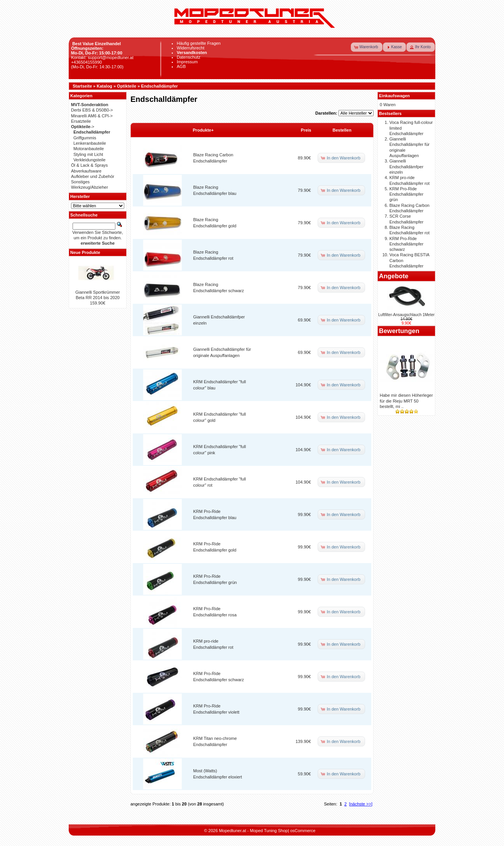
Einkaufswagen (394, 96)
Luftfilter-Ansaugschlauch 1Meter (406, 315)
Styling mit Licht (88, 154)
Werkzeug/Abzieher (90, 187)
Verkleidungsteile (89, 160)
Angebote (394, 276)
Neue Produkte (85, 252)
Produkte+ (203, 130)
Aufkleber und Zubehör (93, 176)
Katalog (105, 86)
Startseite (82, 86)
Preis (306, 130)
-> (83, 127)
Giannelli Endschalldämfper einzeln (406, 167)
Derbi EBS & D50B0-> (92, 110)
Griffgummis (85, 138)
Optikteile (127, 86)
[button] (367, 47)
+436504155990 (86, 62)
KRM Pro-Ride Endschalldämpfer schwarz (406, 244)
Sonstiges (80, 182)
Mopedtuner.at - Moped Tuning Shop (253, 831)
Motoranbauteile (89, 149)
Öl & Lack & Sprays (89, 165)
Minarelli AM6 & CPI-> (92, 116)
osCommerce (303, 831)
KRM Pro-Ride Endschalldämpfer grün (406, 194)
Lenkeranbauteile (90, 143)
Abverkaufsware (86, 171)
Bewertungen (399, 331)
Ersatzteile (81, 121)
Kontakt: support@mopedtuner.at (102, 58)
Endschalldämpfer (159, 86)
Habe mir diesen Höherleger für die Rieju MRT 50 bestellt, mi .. (406, 401)
